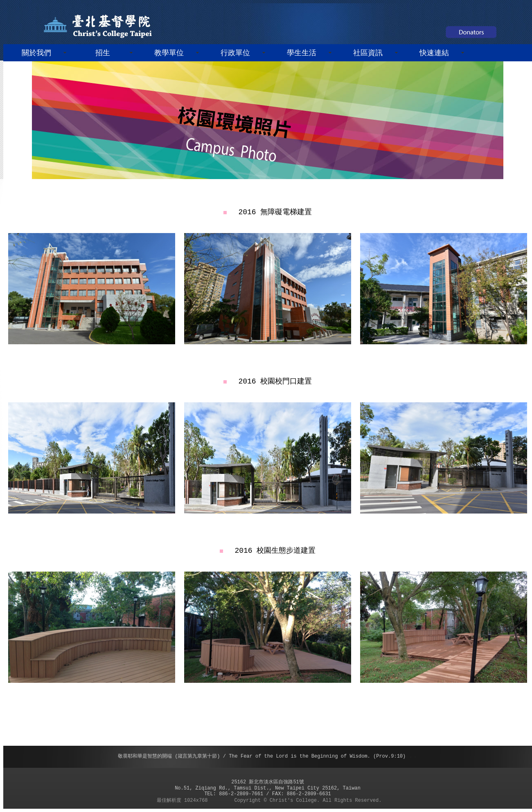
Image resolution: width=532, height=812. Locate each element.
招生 (103, 53)
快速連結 (434, 53)
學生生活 (302, 53)
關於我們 (36, 53)
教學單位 (169, 53)
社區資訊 (368, 53)
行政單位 (235, 53)
